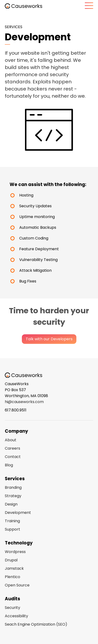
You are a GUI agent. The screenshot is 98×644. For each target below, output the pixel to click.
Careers (12, 448)
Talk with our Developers (49, 339)
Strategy (13, 496)
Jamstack (14, 568)
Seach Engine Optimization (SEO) (36, 624)
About (11, 440)
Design (11, 504)
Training (12, 521)
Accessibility (16, 616)
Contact (13, 457)
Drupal (11, 560)
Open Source (17, 585)
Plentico (12, 577)
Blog (9, 465)
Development (18, 513)
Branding (13, 487)
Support (12, 529)
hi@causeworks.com (24, 402)
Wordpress (15, 552)
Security (12, 608)
